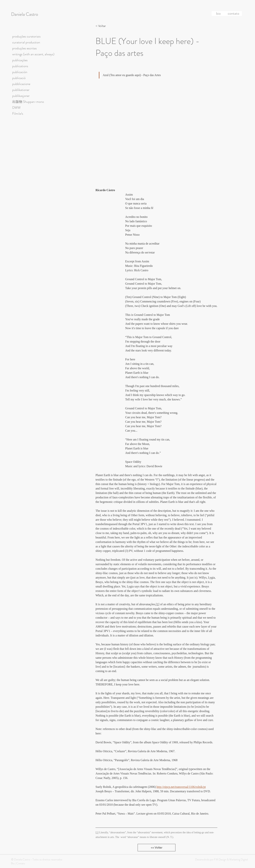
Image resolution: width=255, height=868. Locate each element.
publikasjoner (21, 96)
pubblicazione (21, 84)
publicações (20, 60)
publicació (19, 78)
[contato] (233, 14)
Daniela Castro (25, 14)
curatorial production (26, 42)
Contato (21, 863)
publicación (20, 72)
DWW (16, 108)
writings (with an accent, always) (33, 54)
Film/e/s (18, 114)
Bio (13, 863)
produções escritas (24, 48)
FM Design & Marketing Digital (231, 859)
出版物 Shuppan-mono (28, 102)
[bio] (218, 14)
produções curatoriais (26, 36)
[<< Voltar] (157, 848)
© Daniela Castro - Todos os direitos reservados (37, 859)
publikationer (21, 90)
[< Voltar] (102, 26)
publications (20, 66)
